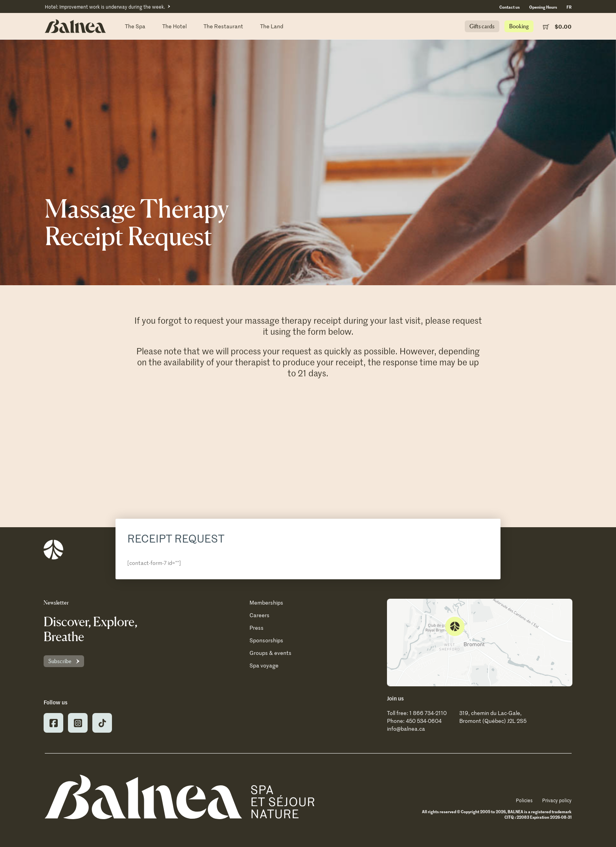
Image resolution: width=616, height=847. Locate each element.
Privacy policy (557, 800)
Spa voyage (264, 665)
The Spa (135, 26)
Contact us (510, 7)
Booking (519, 26)
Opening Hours (543, 7)
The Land (272, 26)
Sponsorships (266, 640)
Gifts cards (482, 26)
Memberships (266, 602)
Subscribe (60, 661)
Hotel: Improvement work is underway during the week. (105, 7)
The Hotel (174, 26)
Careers (259, 615)
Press (257, 628)
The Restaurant (223, 26)
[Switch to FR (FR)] (569, 7)
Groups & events (270, 653)
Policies (524, 800)
